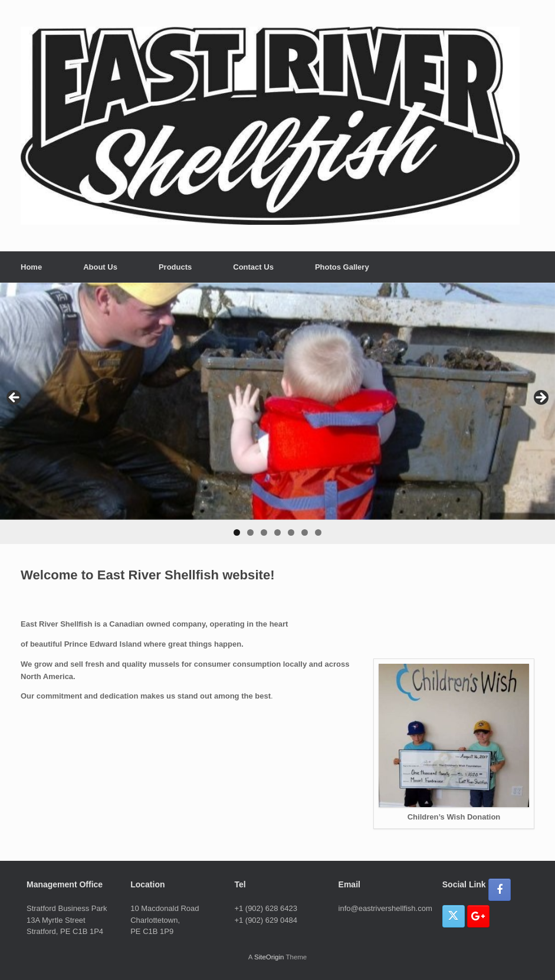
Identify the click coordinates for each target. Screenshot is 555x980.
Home (31, 267)
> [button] (540, 398)
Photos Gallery (342, 267)
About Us (100, 267)
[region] (277, 413)
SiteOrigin (269, 957)
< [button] (15, 398)
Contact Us (253, 267)
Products (175, 267)
